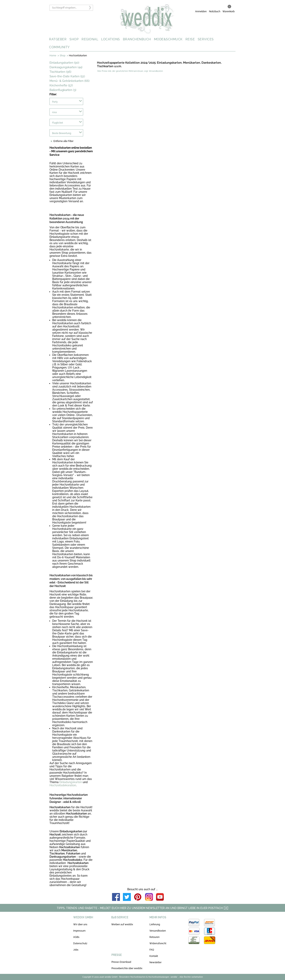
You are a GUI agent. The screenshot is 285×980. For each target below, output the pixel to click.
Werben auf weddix (122, 924)
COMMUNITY (59, 47)
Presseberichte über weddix (127, 968)
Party (55, 102)
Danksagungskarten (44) (66, 67)
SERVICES (206, 39)
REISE (190, 39)
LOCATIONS (111, 39)
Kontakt (154, 956)
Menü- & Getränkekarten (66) (69, 81)
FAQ (152, 950)
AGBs (76, 937)
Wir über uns (80, 924)
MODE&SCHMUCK (168, 39)
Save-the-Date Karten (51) (67, 76)
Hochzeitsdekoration (63, 785)
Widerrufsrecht (158, 943)
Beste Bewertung (62, 133)
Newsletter (155, 962)
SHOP (74, 39)
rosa (54, 112)
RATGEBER (58, 39)
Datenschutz (80, 943)
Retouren (154, 937)
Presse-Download (121, 962)
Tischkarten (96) (60, 72)
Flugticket (57, 123)
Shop (63, 56)
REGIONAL (90, 39)
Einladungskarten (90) (64, 63)
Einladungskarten (71, 782)
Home (53, 56)
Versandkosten (158, 931)
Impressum (79, 931)
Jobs (76, 950)
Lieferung (155, 924)
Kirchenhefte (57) (61, 85)
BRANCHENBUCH (137, 39)
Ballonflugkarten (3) (63, 90)
